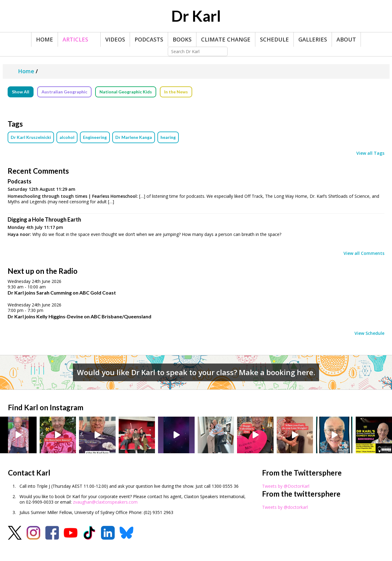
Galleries (313, 39)
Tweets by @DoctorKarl (286, 486)
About (346, 39)
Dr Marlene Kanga (134, 137)
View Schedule (369, 333)
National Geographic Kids (126, 92)
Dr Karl (196, 16)
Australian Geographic (64, 92)
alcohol (67, 137)
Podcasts (149, 39)
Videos (115, 39)
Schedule (274, 39)
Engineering (95, 137)
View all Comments (364, 253)
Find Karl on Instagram (46, 407)
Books (182, 39)
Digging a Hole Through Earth (44, 219)
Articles (75, 39)
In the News (176, 92)
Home (45, 39)
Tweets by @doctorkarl (285, 507)
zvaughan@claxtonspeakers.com (105, 502)
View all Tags (370, 153)
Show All (21, 92)
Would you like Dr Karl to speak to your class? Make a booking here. (196, 372)
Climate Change (226, 39)
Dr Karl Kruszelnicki (31, 137)
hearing (168, 137)
